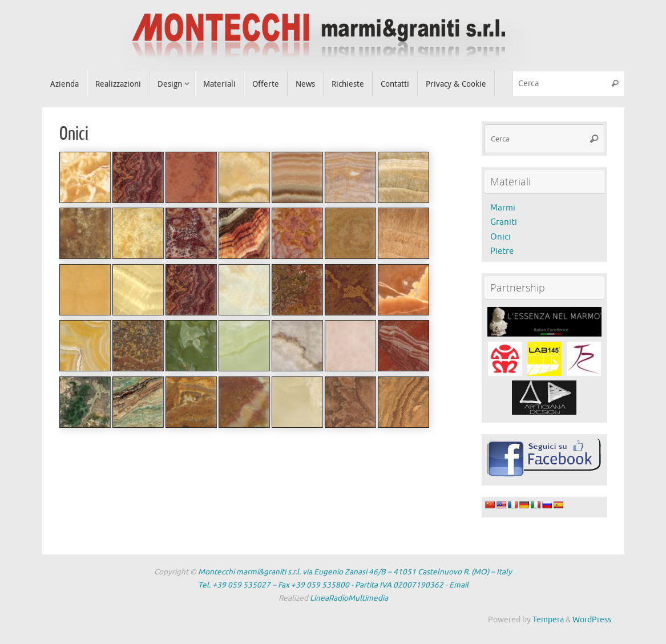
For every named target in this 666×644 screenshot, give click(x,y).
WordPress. (593, 620)
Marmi (503, 208)
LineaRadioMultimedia (349, 598)
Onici (500, 237)
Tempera (548, 620)
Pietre (502, 251)
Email (459, 585)
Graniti (504, 222)
